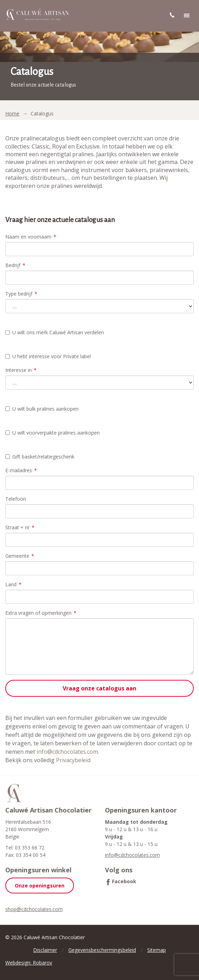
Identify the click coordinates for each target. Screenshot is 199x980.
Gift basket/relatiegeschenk (40, 457)
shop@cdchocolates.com (34, 909)
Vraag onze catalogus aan (99, 688)
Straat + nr (20, 527)
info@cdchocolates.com (67, 752)
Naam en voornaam (31, 237)
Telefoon (16, 499)
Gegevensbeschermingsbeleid (102, 950)
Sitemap (157, 950)
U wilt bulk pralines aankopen (42, 409)
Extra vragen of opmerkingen (41, 613)
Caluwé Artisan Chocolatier (14, 793)
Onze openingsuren (40, 886)
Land (13, 584)
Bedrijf (15, 265)
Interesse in (21, 370)
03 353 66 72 (30, 848)
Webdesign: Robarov (29, 963)
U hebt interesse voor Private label (48, 356)
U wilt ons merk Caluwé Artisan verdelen (55, 332)
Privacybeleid (73, 760)
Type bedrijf (21, 294)
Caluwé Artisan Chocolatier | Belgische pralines (37, 15)
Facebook (124, 881)
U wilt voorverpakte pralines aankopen (52, 433)
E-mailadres (21, 470)
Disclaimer (45, 950)
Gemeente (20, 556)
